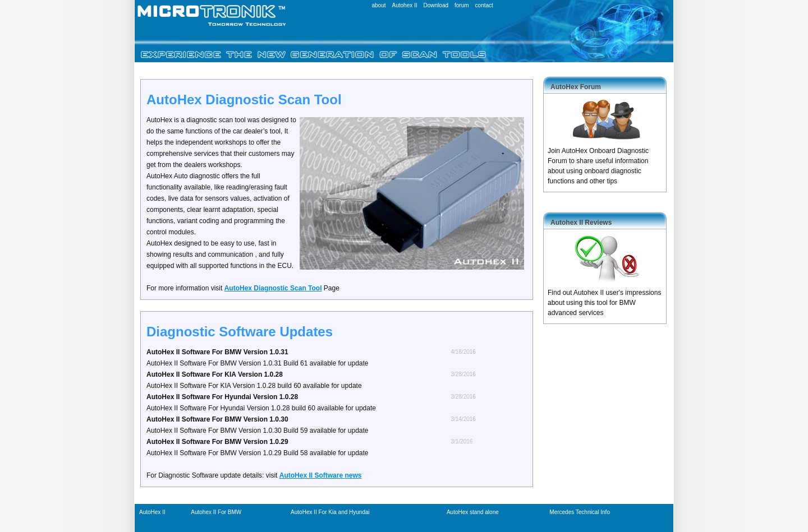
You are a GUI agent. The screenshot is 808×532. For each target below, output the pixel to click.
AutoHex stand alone (473, 512)
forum (462, 5)
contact (484, 5)
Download (436, 5)
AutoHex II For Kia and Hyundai (330, 512)
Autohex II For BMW (216, 512)
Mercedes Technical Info (580, 512)
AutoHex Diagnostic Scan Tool (273, 288)
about (378, 5)
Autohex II (405, 5)
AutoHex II (152, 512)
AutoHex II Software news (321, 475)
